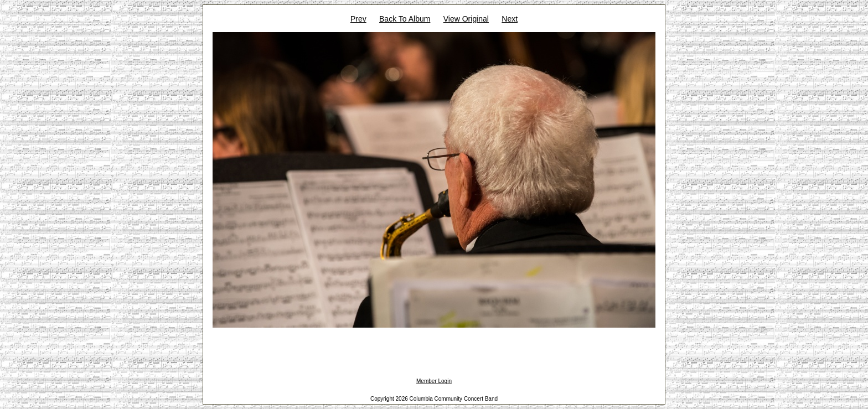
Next (510, 19)
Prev (358, 19)
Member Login (434, 381)
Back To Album (405, 19)
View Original (466, 19)
